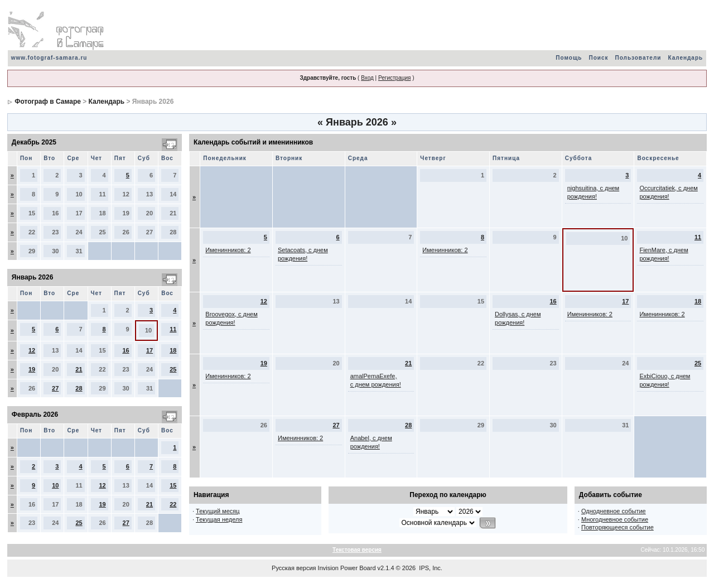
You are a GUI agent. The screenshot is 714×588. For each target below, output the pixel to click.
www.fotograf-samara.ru (49, 58)
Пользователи (638, 58)
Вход (367, 78)
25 (173, 369)
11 (173, 329)
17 (149, 350)
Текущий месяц (218, 511)
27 (55, 388)
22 (173, 504)
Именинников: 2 (228, 250)
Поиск (598, 58)
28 (79, 388)
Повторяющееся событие (617, 527)
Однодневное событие (614, 511)
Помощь (569, 58)
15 (173, 485)
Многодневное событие (615, 519)
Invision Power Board (347, 568)
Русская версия (294, 568)
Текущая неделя (219, 519)
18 (173, 350)
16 (126, 350)
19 (32, 369)
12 (32, 350)
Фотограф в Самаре (48, 102)
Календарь (685, 58)
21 (79, 369)
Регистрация (394, 78)
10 (55, 485)
